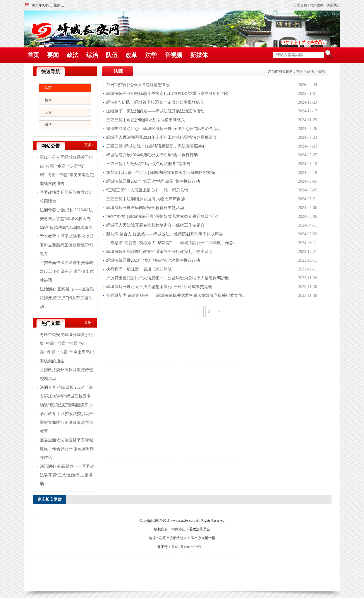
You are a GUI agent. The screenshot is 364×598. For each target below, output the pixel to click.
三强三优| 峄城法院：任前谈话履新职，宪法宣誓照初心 (156, 146)
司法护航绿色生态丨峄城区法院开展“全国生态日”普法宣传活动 (163, 129)
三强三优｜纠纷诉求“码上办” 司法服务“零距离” (149, 164)
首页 (33, 55)
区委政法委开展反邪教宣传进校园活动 (66, 197)
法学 (151, 55)
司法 (48, 125)
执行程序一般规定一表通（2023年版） (141, 269)
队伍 (112, 55)
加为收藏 (317, 5)
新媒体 (199, 55)
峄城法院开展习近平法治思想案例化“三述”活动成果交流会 (159, 287)
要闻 (53, 55)
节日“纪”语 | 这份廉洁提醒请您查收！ (140, 85)
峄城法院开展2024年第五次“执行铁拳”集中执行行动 (153, 181)
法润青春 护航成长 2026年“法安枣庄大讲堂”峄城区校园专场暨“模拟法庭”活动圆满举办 (66, 219)
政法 (73, 55)
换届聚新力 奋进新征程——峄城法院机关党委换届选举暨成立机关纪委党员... (176, 295)
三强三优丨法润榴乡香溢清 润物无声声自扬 (146, 199)
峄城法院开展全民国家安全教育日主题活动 (145, 208)
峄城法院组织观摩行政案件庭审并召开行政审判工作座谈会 (159, 252)
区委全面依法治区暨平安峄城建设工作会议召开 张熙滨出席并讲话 (67, 271)
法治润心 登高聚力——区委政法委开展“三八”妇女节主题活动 (67, 298)
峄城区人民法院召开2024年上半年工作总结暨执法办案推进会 (162, 137)
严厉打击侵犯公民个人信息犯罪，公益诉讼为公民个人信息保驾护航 (168, 278)
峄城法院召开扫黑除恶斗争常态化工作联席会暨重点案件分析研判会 (168, 94)
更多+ (89, 145)
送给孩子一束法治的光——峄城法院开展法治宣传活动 (155, 111)
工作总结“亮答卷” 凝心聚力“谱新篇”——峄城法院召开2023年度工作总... (171, 243)
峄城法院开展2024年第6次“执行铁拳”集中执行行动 (152, 155)
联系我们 (333, 5)
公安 (48, 112)
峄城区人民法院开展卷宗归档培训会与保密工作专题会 (155, 225)
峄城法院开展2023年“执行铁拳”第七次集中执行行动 (153, 260)
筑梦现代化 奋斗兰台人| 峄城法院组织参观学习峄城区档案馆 (161, 173)
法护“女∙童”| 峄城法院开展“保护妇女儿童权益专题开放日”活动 (163, 216)
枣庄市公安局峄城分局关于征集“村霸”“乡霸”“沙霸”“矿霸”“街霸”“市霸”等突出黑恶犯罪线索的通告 (67, 171)
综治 (92, 55)
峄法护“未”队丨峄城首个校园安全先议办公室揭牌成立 (155, 102)
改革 (131, 55)
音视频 (174, 55)
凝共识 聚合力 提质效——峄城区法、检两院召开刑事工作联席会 (165, 234)
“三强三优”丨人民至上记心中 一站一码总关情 (147, 190)
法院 (48, 88)
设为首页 (300, 5)
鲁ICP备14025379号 (186, 547)
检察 (48, 100)
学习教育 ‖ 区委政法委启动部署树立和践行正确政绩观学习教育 (67, 245)
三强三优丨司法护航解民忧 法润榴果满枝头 (146, 120)
